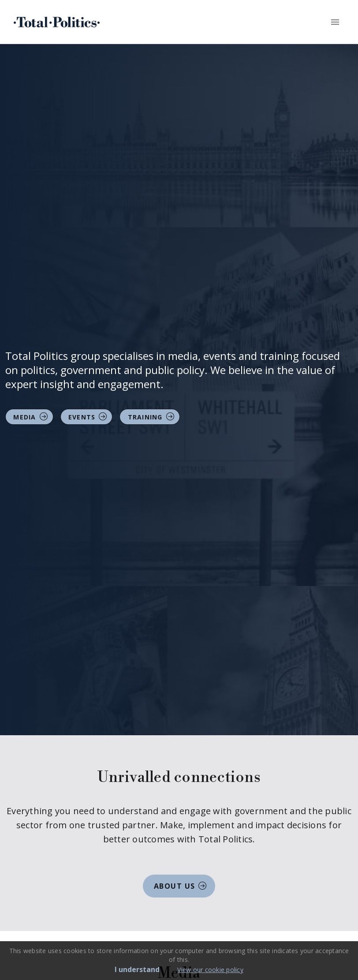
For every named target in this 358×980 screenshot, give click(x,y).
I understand (137, 969)
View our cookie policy (210, 970)
